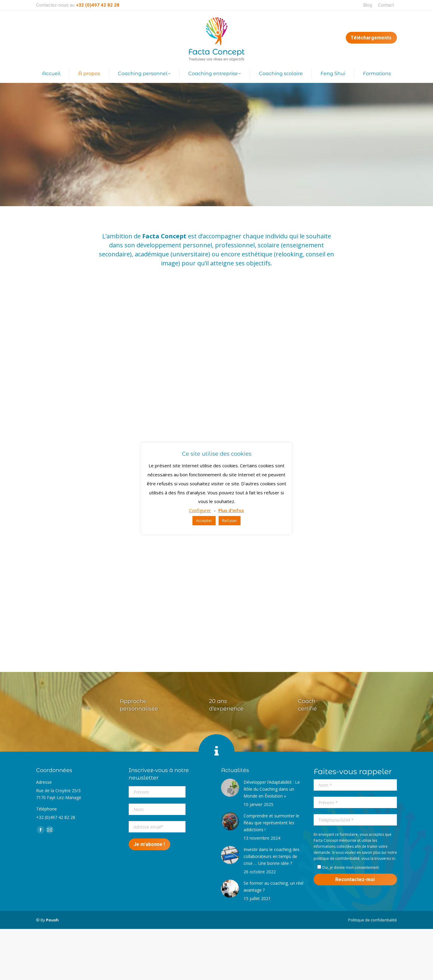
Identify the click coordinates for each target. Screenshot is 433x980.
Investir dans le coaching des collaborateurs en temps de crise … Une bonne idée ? (272, 856)
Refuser (230, 521)
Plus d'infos (231, 510)
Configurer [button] (200, 510)
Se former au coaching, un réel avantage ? (273, 887)
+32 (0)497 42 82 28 (98, 5)
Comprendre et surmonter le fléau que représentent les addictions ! (271, 823)
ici (394, 858)
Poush (52, 920)
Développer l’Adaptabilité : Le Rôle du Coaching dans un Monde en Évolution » (272, 789)
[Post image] (230, 788)
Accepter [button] (204, 521)
